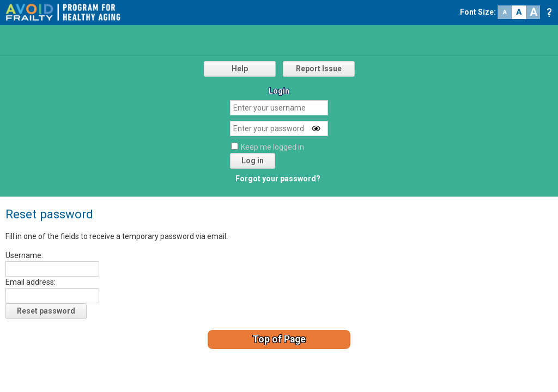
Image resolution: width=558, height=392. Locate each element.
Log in (253, 161)
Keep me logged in (272, 147)
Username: (24, 255)
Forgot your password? (278, 179)
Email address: (31, 282)
